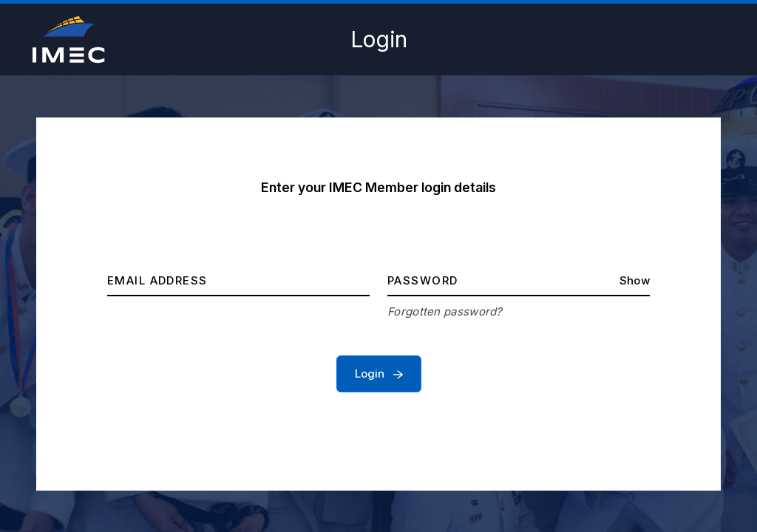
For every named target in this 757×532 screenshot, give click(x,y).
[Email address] (238, 282)
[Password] (519, 282)
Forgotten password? (445, 312)
